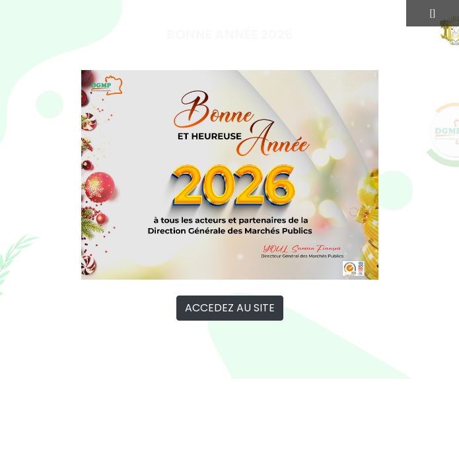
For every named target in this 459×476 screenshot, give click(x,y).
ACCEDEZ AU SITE (230, 308)
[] (433, 13)
